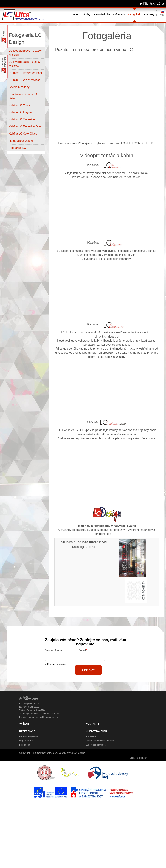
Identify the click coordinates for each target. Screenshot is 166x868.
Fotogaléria (25, 745)
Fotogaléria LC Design (25, 39)
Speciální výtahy (19, 87)
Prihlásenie (91, 736)
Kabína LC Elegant (21, 112)
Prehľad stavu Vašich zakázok (100, 741)
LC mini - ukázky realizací (25, 80)
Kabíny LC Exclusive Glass (26, 126)
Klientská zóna (154, 4)
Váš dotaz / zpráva (56, 665)
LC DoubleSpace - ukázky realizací (25, 53)
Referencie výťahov (28, 736)
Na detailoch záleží (21, 141)
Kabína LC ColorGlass (23, 134)
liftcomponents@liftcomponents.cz (43, 717)
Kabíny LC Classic (20, 105)
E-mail (83, 650)
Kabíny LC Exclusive (23, 119)
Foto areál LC (17, 148)
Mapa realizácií (26, 741)
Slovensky (142, 758)
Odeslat (88, 670)
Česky (132, 758)
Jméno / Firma (53, 650)
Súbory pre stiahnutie (96, 745)
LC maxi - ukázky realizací (25, 73)
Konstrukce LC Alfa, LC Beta (23, 96)
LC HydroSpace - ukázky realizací (25, 64)
